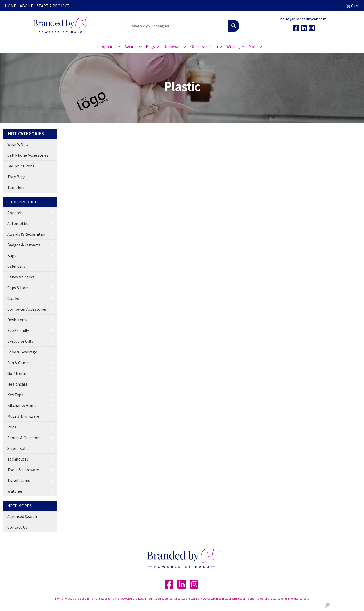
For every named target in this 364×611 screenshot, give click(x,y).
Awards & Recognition (27, 234)
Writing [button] (233, 46)
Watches (15, 491)
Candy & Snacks (21, 277)
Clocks (13, 298)
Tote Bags (16, 177)
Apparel (14, 213)
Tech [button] (213, 46)
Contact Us (17, 527)
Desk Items (17, 320)
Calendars (16, 266)
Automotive (18, 223)
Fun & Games (19, 363)
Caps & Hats (18, 288)
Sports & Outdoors (24, 438)
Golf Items (17, 373)
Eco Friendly (18, 330)
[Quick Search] (177, 26)
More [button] (253, 46)
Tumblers (16, 187)
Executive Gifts (20, 341)
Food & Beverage (22, 352)
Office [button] (195, 46)
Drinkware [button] (173, 46)
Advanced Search (22, 516)
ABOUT (26, 6)
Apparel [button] (109, 46)
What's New (18, 144)
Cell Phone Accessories (28, 155)
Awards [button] (131, 46)
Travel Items (19, 480)
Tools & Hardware (23, 470)
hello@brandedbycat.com (303, 19)
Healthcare (17, 384)
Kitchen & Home (22, 405)
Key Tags (15, 395)
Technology (18, 459)
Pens (12, 427)
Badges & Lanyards (24, 245)
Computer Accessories (27, 309)
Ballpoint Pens (21, 166)
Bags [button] (150, 46)
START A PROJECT (53, 6)
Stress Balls (18, 448)
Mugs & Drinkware (23, 416)
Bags (12, 255)
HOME (11, 6)
